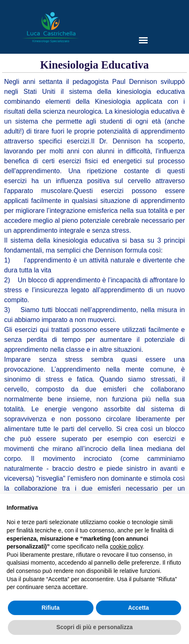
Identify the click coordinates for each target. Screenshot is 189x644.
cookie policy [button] (126, 546)
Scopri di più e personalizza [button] (94, 627)
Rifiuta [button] (50, 608)
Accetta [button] (138, 608)
